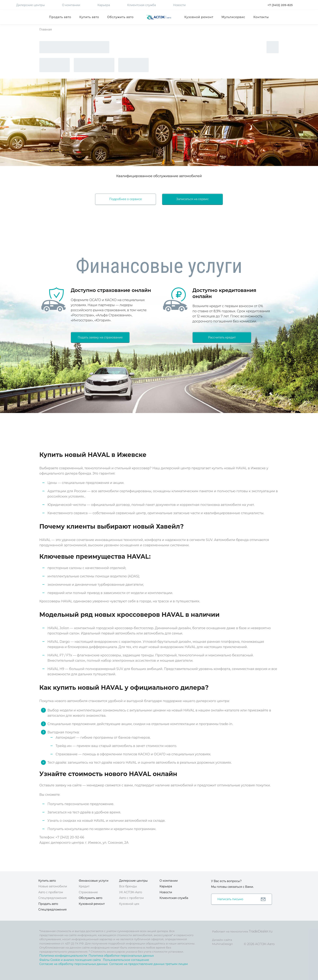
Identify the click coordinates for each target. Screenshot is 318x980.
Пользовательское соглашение (126, 960)
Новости (179, 5)
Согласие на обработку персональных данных (74, 964)
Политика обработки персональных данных (121, 956)
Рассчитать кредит (222, 337)
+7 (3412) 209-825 (280, 5)
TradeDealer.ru (261, 931)
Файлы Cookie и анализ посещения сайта (70, 960)
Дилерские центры (31, 5)
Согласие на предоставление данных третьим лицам (149, 964)
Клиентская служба (142, 5)
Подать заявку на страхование (100, 337)
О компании (71, 5)
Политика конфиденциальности (63, 956)
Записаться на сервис (192, 199)
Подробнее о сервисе (126, 199)
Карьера (104, 5)
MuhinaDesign (223, 944)
